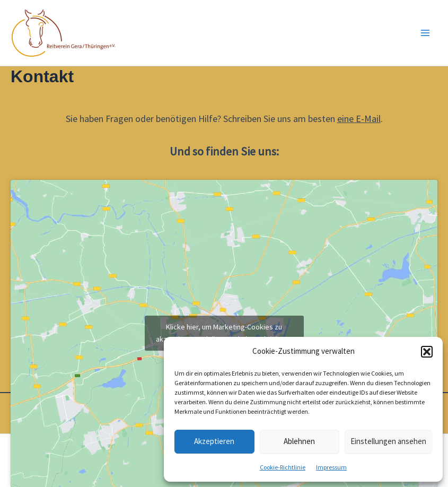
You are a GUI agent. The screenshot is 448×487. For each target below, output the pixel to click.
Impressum (331, 467)
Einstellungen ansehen (388, 441)
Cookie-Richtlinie (283, 467)
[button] (427, 352)
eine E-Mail (359, 119)
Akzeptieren (214, 441)
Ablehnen (299, 441)
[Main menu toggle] (426, 33)
